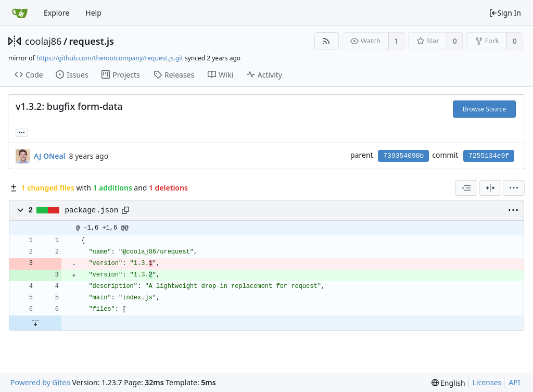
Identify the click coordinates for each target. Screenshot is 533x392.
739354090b (403, 156)
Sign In (505, 13)
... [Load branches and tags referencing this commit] (22, 132)
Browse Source (484, 109)
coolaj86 (43, 41)
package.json (92, 210)
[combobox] (466, 188)
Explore (56, 13)
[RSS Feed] (327, 41)
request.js (92, 41)
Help (93, 13)
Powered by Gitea (40, 382)
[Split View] (490, 188)
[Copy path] (125, 210)
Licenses (487, 382)
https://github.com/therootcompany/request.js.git (110, 58)
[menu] (514, 188)
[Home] (20, 13)
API (514, 382)
